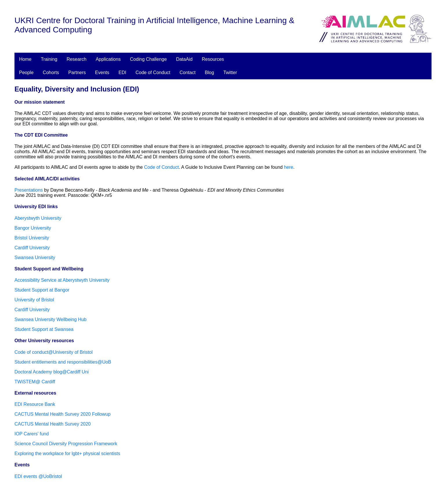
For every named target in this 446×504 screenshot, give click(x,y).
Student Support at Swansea (44, 329)
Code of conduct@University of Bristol (54, 352)
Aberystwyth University (38, 218)
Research (76, 59)
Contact (188, 73)
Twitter (230, 73)
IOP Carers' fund (32, 434)
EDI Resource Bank (35, 404)
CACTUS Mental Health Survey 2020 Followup (63, 414)
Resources (213, 59)
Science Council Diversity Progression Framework (66, 444)
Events (102, 73)
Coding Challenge (148, 59)
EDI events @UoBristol (38, 476)
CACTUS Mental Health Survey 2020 (53, 424)
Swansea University (35, 258)
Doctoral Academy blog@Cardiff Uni (52, 372)
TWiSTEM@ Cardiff (35, 382)
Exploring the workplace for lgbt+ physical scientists (67, 453)
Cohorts (51, 73)
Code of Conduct (153, 73)
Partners (77, 73)
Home (25, 59)
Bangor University (33, 228)
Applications (108, 59)
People (26, 73)
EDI (122, 73)
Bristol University (32, 238)
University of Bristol (34, 300)
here (288, 167)
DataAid (184, 59)
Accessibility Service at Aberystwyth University (62, 280)
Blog (209, 73)
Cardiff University (32, 248)
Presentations (29, 190)
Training (49, 59)
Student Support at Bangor (42, 290)
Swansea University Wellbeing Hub (51, 319)
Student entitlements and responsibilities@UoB (63, 362)
